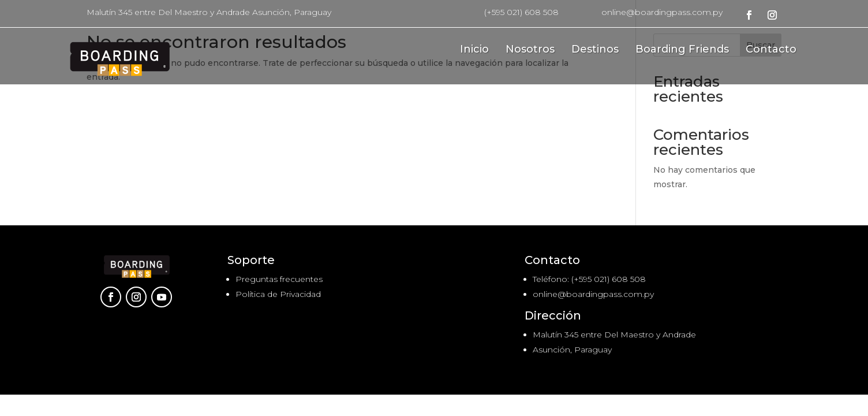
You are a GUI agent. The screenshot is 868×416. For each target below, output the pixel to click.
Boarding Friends (682, 50)
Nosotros (530, 50)
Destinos (595, 50)
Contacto (771, 50)
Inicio (474, 50)
